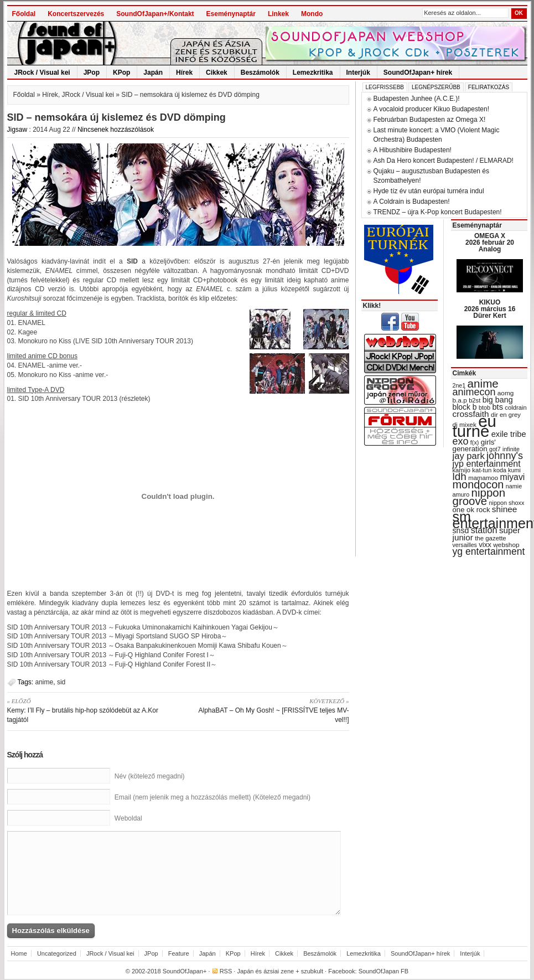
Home (19, 953)
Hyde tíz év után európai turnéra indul (429, 191)
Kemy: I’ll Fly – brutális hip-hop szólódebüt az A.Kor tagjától (89, 710)
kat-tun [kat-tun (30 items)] (482, 470)
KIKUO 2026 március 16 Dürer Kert (490, 309)
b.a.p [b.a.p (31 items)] (460, 400)
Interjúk (358, 73)
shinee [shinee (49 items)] (505, 509)
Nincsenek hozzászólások (116, 130)
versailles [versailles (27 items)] (465, 545)
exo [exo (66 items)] (461, 441)
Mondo (312, 14)
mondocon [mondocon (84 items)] (478, 484)
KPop (121, 73)
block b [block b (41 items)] (465, 407)
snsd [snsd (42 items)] (461, 530)
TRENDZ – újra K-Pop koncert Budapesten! (438, 212)
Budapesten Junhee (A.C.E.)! (417, 99)
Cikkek (217, 73)
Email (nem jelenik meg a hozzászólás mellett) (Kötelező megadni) (212, 797)
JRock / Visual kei (42, 73)
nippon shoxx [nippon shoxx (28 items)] (506, 503)
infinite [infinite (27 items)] (511, 449)
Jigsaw (17, 130)
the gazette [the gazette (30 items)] (491, 538)
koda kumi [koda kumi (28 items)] (507, 470)
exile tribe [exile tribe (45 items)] (509, 434)
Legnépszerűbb (436, 87)
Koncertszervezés (76, 14)
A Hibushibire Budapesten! (413, 150)
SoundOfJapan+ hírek (418, 73)
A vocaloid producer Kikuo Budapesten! (431, 109)
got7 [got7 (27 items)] (495, 449)
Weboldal (128, 818)
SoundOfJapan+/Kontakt (155, 14)
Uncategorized (57, 953)
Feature (179, 953)
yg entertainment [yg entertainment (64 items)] (489, 551)
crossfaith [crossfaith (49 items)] (471, 414)
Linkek (278, 14)
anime (45, 682)
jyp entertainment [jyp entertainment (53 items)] (487, 463)
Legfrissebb (385, 87)
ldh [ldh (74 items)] (460, 476)
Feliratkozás (489, 87)
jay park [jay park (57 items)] (469, 456)
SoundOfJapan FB (384, 971)
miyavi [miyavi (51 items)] (512, 477)
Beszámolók (260, 73)
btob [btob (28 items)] (484, 408)
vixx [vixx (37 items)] (485, 545)
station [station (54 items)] (484, 530)
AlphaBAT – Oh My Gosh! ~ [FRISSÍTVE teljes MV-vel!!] (268, 710)
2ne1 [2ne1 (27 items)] (459, 385)
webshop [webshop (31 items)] (506, 545)
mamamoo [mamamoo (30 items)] (483, 478)
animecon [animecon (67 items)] (474, 392)
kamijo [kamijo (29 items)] (462, 470)
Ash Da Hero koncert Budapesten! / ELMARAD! (444, 161)
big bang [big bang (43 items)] (498, 400)
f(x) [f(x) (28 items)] (475, 442)
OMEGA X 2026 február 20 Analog (490, 243)
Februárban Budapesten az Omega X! (430, 120)
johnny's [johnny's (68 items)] (505, 456)
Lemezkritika (313, 73)
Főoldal (24, 14)
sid (61, 682)
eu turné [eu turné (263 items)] (475, 426)
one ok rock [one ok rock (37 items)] (471, 510)
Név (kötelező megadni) (150, 776)
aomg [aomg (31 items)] (506, 393)
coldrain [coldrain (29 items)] (515, 408)
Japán (153, 73)
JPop (92, 73)
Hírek (184, 73)
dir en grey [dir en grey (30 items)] (506, 415)
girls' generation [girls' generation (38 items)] (474, 445)
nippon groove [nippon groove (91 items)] (479, 497)
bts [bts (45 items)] (497, 407)
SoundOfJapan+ (185, 971)
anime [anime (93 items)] (483, 383)
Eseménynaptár (231, 14)
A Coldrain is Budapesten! (412, 202)
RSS (226, 971)
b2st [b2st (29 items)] (475, 400)
